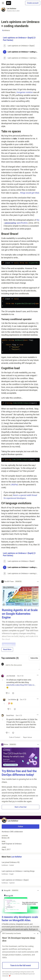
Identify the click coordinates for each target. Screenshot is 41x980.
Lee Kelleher (11, 9)
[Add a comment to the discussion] (22, 666)
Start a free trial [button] (21, 807)
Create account (33, 3)
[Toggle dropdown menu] (38, 582)
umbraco (6, 30)
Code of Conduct (15, 737)
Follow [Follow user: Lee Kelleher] (20, 826)
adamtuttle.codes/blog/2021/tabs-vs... (21, 685)
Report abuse (27, 737)
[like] (8, 693)
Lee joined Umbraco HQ (20, 864)
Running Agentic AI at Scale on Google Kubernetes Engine (20, 614)
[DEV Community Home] (9, 3)
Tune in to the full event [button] (20, 965)
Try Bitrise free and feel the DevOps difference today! (19, 773)
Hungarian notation (25, 92)
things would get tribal (30, 193)
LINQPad (14, 485)
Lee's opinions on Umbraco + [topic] (20, 881)
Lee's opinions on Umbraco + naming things (20, 873)
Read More (7, 649)
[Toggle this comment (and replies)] (3, 680)
